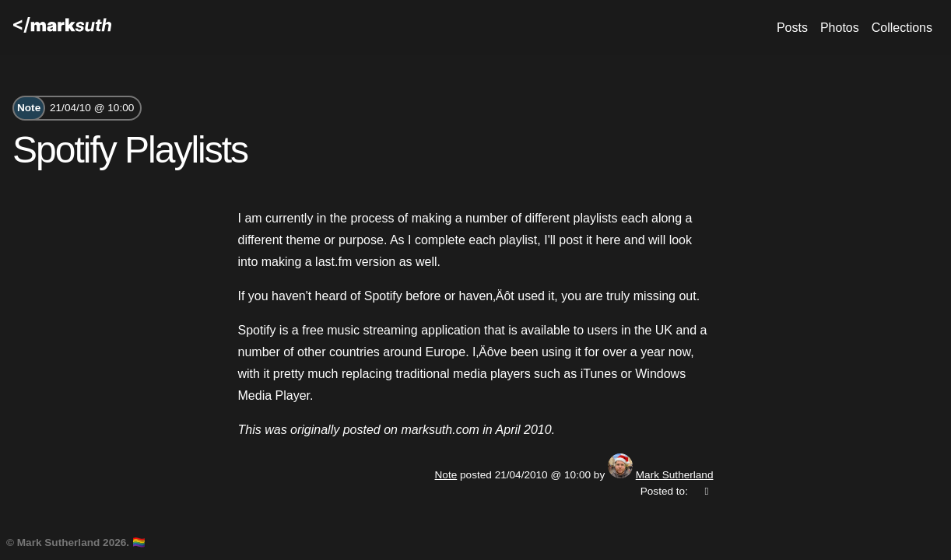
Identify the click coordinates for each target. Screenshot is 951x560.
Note (29, 108)
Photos (840, 28)
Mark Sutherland (675, 475)
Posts (792, 28)
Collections (902, 28)
